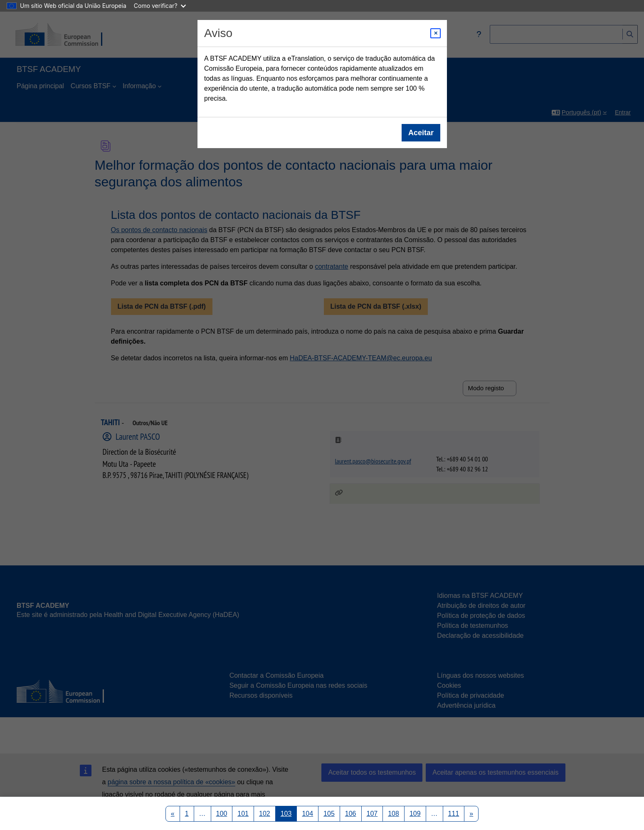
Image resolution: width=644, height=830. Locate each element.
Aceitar (421, 133)
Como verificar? (160, 6)
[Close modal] (436, 33)
